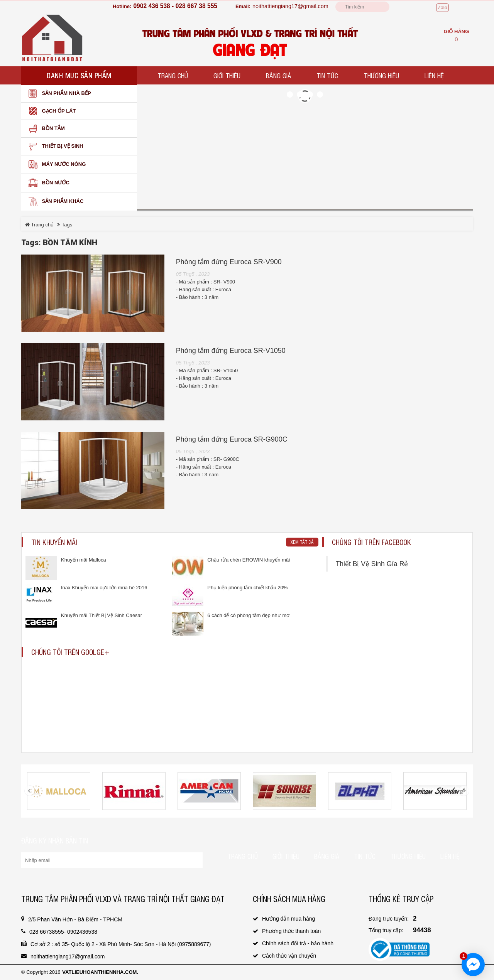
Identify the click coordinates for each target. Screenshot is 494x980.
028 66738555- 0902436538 (63, 932)
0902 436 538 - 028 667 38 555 (175, 6)
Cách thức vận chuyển (289, 956)
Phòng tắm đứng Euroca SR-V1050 (231, 351)
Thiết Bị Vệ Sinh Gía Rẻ (372, 564)
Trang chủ (173, 75)
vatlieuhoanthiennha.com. (100, 972)
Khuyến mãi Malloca (84, 560)
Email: (243, 6)
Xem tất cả (302, 542)
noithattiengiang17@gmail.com (290, 6)
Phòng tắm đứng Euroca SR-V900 (229, 262)
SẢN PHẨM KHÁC (54, 202)
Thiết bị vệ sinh (54, 146)
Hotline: (122, 6)
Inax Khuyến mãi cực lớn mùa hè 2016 (104, 588)
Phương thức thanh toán (291, 931)
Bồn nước (47, 183)
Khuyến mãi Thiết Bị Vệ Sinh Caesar (102, 615)
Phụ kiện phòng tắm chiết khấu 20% (247, 588)
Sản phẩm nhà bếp (58, 94)
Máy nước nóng (55, 164)
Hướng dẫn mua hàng (288, 919)
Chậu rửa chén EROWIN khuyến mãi (249, 560)
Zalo (442, 8)
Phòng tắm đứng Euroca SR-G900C (232, 439)
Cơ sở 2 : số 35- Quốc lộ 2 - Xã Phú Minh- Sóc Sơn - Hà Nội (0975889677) (121, 944)
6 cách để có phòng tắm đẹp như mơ (248, 615)
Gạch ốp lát (50, 111)
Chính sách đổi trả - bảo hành (298, 943)
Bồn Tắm (45, 129)
